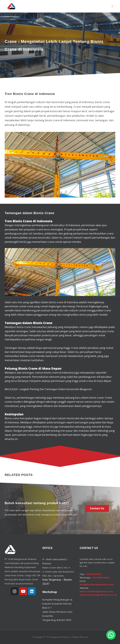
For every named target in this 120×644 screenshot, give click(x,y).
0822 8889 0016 (100, 578)
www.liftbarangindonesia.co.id (98, 595)
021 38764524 (94, 574)
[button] (112, 6)
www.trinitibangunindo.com (96, 591)
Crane (48, 323)
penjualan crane (33, 229)
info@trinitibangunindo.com (97, 585)
